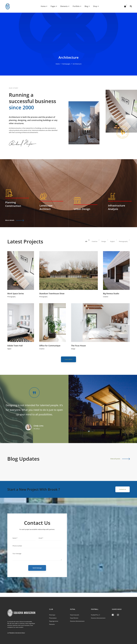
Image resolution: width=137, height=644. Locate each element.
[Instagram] (118, 615)
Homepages (66, 64)
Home (58, 64)
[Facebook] (113, 615)
